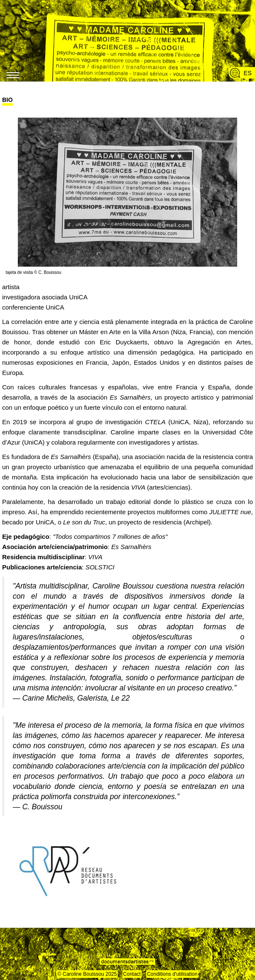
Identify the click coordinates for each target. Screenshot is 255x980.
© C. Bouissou (48, 272)
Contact (132, 974)
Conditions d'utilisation (172, 974)
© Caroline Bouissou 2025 (87, 974)
